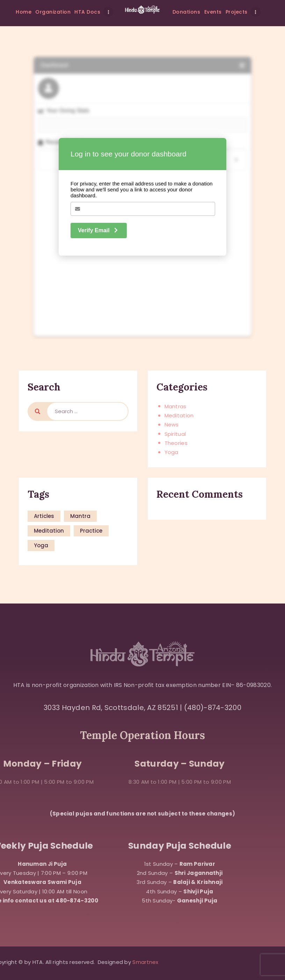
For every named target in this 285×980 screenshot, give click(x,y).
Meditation (179, 415)
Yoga (171, 452)
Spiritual (175, 434)
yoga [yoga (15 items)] (41, 545)
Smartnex (20, 962)
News (172, 425)
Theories (176, 443)
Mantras (176, 406)
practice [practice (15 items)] (91, 531)
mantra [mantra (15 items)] (80, 516)
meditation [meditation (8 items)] (49, 531)
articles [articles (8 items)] (44, 516)
